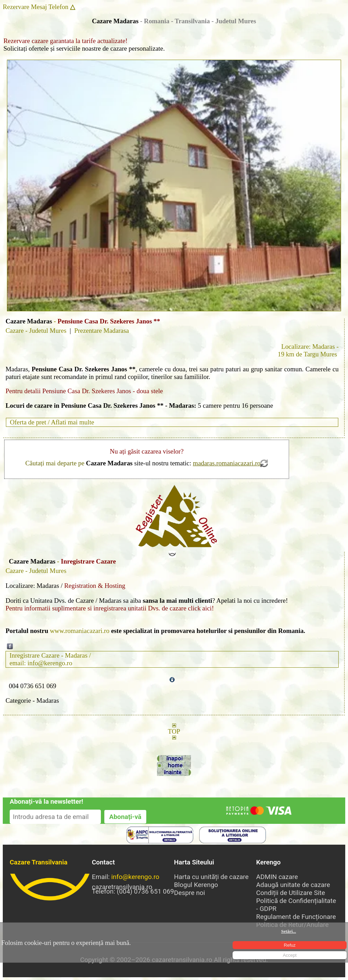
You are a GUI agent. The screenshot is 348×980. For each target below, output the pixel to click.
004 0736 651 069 (32, 686)
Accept (290, 955)
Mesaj (39, 7)
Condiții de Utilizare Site (291, 893)
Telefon (58, 7)
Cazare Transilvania (39, 862)
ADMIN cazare (277, 877)
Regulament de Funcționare (296, 917)
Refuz (290, 945)
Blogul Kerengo (196, 885)
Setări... (289, 931)
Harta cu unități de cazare (211, 877)
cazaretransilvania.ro (51, 887)
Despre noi (189, 893)
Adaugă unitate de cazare (293, 885)
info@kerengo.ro (135, 877)
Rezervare (16, 7)
